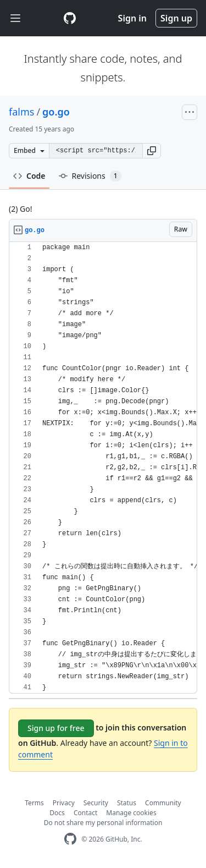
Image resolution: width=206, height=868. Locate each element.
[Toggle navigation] (15, 18)
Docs (57, 813)
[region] (103, 468)
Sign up (176, 18)
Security (96, 803)
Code (29, 176)
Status (127, 803)
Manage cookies (131, 813)
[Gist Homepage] (70, 18)
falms (21, 112)
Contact (85, 813)
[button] (152, 151)
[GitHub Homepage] (70, 839)
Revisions (90, 176)
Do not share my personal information (103, 823)
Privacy (64, 803)
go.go (56, 112)
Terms (34, 803)
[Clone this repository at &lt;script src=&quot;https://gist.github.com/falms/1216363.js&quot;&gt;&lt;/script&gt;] (96, 151)
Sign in (132, 18)
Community (163, 803)
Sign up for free (56, 728)
